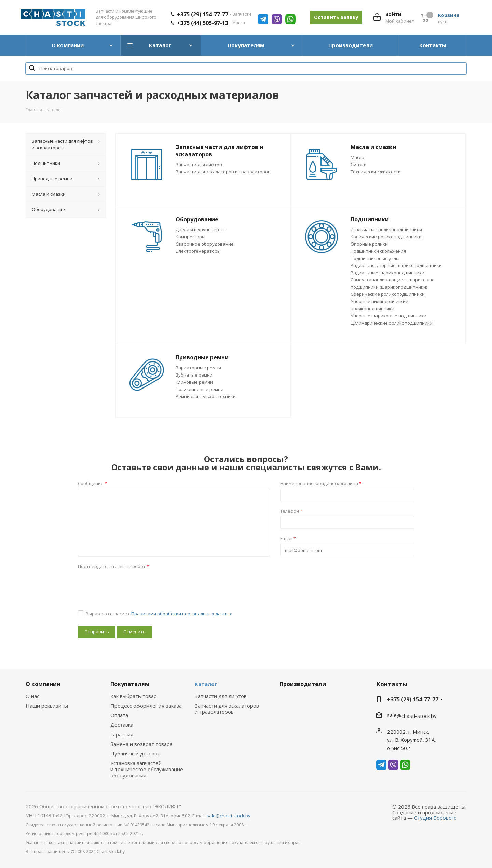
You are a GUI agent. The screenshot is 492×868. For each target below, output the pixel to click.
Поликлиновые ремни (200, 389)
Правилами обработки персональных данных (182, 614)
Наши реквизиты (47, 706)
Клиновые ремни (194, 382)
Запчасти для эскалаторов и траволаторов (223, 172)
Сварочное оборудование (205, 244)
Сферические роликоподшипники (388, 294)
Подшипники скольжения (378, 251)
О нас (32, 696)
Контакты (392, 684)
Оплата (119, 715)
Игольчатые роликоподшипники (386, 229)
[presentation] (130, 585)
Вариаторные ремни (198, 368)
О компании (43, 684)
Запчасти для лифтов (199, 165)
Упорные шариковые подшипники (388, 316)
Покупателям (130, 684)
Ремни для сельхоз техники (206, 396)
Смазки (359, 165)
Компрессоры (190, 237)
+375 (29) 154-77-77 (203, 14)
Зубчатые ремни (194, 375)
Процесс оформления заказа (146, 706)
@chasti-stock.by (417, 716)
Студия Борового (435, 818)
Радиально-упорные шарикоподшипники (396, 265)
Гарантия (122, 734)
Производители (303, 684)
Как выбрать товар (134, 696)
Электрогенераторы (198, 251)
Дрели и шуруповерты (200, 229)
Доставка (122, 725)
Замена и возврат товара (141, 744)
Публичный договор (135, 753)
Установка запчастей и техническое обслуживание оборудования (147, 769)
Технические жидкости (376, 172)
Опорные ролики (369, 244)
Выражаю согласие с (159, 614)
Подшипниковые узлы (375, 258)
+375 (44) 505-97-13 (203, 23)
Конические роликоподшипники (386, 237)
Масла (357, 157)
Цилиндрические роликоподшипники (392, 323)
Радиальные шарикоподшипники (387, 273)
